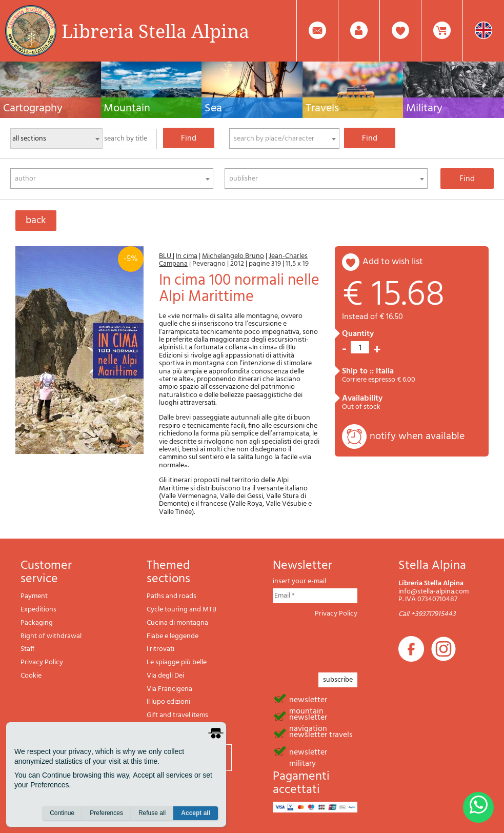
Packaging (37, 623)
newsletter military (308, 751)
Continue (62, 813)
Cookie (31, 676)
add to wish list (393, 262)
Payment (34, 596)
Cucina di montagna (177, 623)
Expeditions (38, 610)
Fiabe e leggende (173, 636)
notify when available (417, 437)
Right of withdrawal (51, 636)
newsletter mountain (308, 699)
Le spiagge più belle (177, 662)
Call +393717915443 (427, 614)
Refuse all (152, 813)
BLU (166, 256)
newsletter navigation (308, 717)
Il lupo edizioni (168, 702)
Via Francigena (169, 689)
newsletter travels (321, 734)
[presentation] (351, 642)
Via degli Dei (165, 676)
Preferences (106, 813)
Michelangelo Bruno (233, 256)
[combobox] (284, 138)
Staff (27, 649)
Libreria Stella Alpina (155, 31)
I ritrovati (160, 649)
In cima (187, 256)
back (36, 221)
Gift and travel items (177, 715)
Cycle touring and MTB (182, 610)
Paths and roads (172, 596)
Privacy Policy (42, 662)
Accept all (196, 813)
